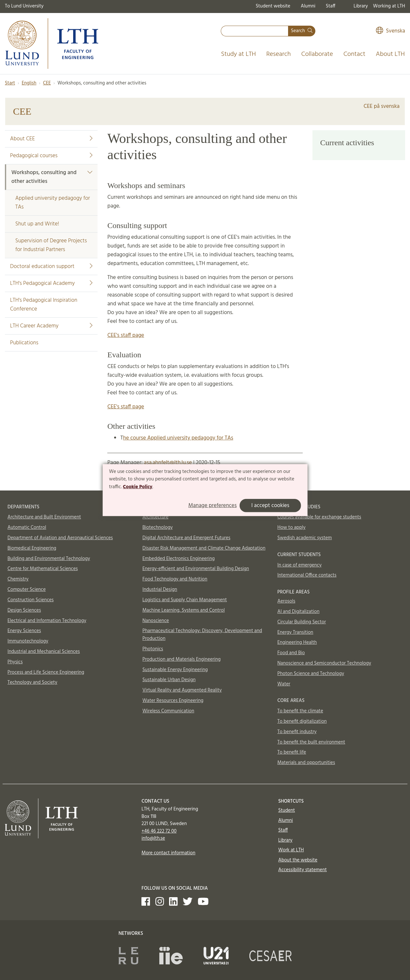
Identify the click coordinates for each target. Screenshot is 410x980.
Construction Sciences (31, 600)
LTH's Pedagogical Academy (51, 283)
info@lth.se (153, 838)
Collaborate (317, 54)
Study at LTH (238, 54)
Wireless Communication (168, 711)
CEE (47, 83)
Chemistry (18, 579)
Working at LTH (389, 6)
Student (287, 810)
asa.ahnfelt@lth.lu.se (168, 463)
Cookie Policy (138, 487)
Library (361, 6)
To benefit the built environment (311, 742)
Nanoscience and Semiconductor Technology (324, 663)
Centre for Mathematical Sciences (43, 569)
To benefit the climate (300, 711)
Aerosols (286, 601)
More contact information (168, 853)
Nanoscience (156, 621)
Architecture (155, 517)
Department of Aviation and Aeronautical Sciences (60, 538)
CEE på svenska (382, 106)
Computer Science (27, 590)
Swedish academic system (305, 538)
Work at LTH (291, 850)
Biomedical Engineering (32, 548)
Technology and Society (32, 682)
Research (279, 54)
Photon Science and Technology (311, 674)
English (29, 83)
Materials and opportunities (306, 763)
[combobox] (255, 31)
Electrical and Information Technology (47, 621)
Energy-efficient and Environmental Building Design (196, 569)
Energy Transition (295, 632)
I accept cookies (270, 506)
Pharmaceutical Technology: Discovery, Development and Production (202, 635)
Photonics (153, 649)
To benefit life (292, 752)
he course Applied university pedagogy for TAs (178, 438)
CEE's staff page (126, 335)
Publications (24, 343)
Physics (15, 662)
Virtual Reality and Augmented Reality (182, 690)
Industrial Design (160, 590)
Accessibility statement (303, 870)
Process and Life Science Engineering (46, 672)
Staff (331, 6)
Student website (273, 6)
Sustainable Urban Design (169, 680)
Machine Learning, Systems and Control (184, 610)
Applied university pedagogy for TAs (53, 203)
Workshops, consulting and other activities (52, 177)
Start (10, 83)
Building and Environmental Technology (49, 559)
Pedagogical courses (51, 156)
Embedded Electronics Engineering (179, 559)
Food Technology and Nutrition (175, 579)
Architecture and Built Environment (44, 517)
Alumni (308, 6)
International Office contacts (307, 575)
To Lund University (24, 6)
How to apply (291, 528)
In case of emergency (299, 565)
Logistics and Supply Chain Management (185, 600)
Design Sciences (24, 610)
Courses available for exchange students (319, 517)
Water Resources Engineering (173, 701)
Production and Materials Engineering (182, 659)
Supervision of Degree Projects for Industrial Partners (51, 245)
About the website (298, 860)
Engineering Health (297, 643)
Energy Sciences (24, 631)
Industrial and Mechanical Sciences (44, 652)
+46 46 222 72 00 (159, 831)
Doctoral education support (51, 267)
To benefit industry (297, 732)
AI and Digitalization (298, 612)
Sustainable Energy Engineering (175, 670)
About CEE (51, 139)
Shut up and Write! (37, 224)
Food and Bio (291, 653)
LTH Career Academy (51, 326)
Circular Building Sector (302, 622)
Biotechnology (158, 528)
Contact (354, 54)
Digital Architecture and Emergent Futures (186, 538)
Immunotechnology (28, 641)
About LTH (390, 54)
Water (284, 684)
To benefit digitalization (302, 721)
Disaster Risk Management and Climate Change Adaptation (204, 548)
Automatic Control (27, 528)
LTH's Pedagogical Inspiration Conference (44, 305)
